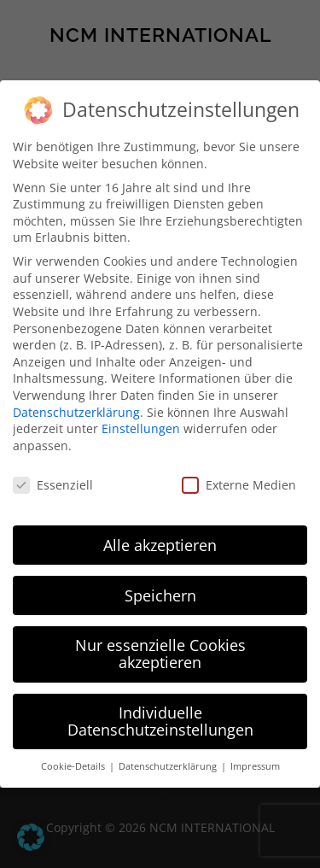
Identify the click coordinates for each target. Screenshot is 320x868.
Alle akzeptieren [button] (160, 545)
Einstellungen (141, 428)
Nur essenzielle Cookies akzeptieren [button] (160, 654)
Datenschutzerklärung (76, 412)
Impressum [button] (255, 766)
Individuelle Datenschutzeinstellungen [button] (160, 721)
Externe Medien (239, 485)
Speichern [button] (160, 595)
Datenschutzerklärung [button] (169, 766)
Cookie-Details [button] (74, 766)
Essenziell (53, 485)
